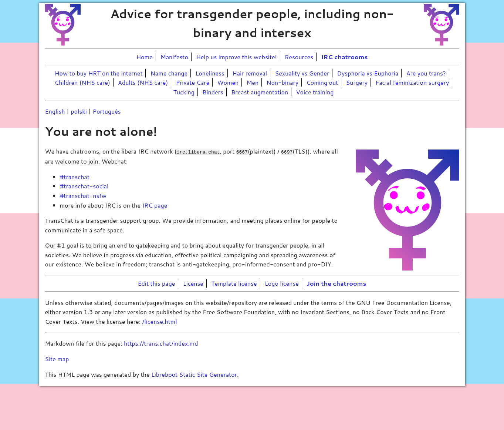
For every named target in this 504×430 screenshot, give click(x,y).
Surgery (357, 82)
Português (106, 111)
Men (253, 82)
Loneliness (210, 73)
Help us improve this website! (236, 57)
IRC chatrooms (345, 57)
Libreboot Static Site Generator (194, 374)
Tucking (184, 92)
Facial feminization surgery (412, 82)
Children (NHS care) (82, 82)
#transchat (75, 176)
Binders (213, 92)
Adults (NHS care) (143, 82)
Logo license (282, 283)
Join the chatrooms (336, 283)
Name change (169, 73)
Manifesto (174, 57)
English (55, 111)
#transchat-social (84, 186)
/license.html (160, 321)
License (193, 283)
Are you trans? (426, 73)
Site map (57, 358)
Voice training (315, 92)
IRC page (155, 204)
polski (79, 111)
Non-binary (283, 82)
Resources (299, 57)
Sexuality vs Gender (302, 73)
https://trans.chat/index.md (161, 343)
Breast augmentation (260, 92)
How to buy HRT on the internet (99, 73)
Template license (234, 283)
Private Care (193, 82)
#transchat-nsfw (83, 195)
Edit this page (157, 283)
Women (228, 82)
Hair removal (250, 73)
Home (145, 57)
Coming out (322, 82)
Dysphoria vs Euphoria (368, 73)
